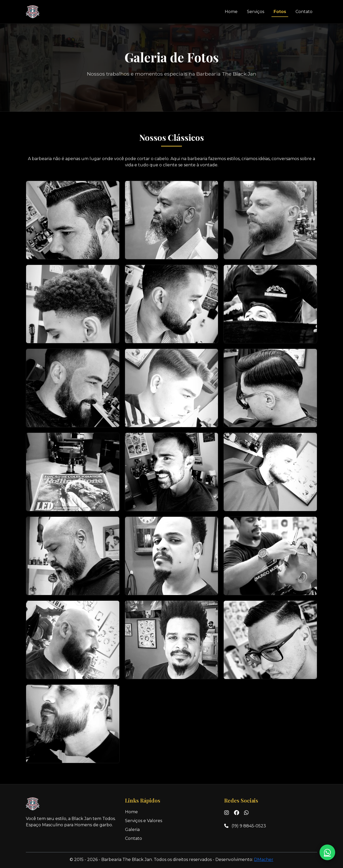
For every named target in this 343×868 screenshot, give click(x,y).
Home (231, 12)
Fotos (280, 12)
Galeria (132, 830)
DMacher (264, 860)
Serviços (256, 12)
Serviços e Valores (144, 821)
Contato (304, 12)
